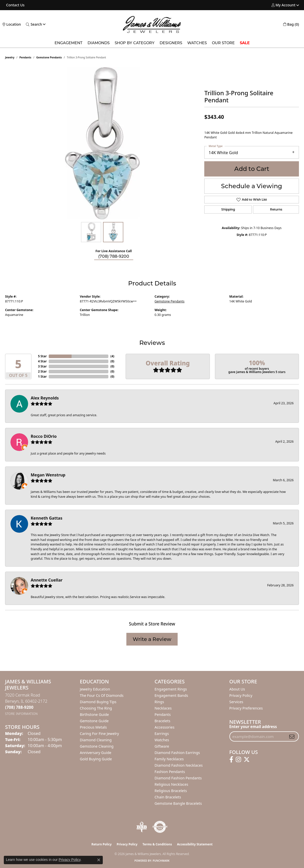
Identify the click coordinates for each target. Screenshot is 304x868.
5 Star (42, 356)
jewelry (10, 57)
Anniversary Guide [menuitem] (96, 753)
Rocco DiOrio (44, 436)
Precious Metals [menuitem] (93, 727)
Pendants (26, 57)
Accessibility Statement (195, 844)
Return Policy (102, 844)
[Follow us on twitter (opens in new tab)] (247, 760)
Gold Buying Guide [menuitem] (96, 759)
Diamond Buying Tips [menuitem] (98, 702)
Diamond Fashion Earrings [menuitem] (177, 753)
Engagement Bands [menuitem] (171, 695)
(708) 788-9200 (114, 256)
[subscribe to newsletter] (292, 736)
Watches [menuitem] (162, 740)
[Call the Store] (19, 707)
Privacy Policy (241, 695)
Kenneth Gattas (47, 518)
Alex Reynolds (45, 398)
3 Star (42, 366)
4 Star (42, 361)
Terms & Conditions (157, 844)
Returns (276, 209)
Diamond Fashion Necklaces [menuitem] (179, 765)
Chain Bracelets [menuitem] (168, 797)
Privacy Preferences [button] (246, 708)
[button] (283, 5)
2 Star (42, 371)
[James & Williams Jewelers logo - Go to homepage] (152, 24)
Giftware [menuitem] (162, 746)
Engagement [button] (69, 43)
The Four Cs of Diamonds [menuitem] (102, 695)
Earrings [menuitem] (162, 734)
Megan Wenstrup (48, 475)
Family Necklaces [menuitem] (169, 759)
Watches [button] (197, 43)
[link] (15, 5)
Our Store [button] (223, 43)
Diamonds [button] (99, 43)
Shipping (228, 209)
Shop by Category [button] (135, 43)
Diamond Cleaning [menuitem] (96, 740)
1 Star (42, 376)
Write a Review (152, 639)
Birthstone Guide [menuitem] (95, 714)
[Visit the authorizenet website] (160, 827)
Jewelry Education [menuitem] (95, 689)
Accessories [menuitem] (164, 727)
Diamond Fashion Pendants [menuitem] (178, 778)
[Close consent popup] (99, 860)
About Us (237, 689)
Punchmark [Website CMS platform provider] (161, 861)
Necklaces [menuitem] (163, 708)
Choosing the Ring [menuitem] (96, 708)
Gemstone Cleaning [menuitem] (97, 746)
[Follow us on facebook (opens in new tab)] (231, 760)
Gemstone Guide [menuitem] (94, 721)
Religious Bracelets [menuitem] (171, 791)
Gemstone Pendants (49, 57)
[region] (102, 143)
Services (236, 702)
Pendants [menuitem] (163, 714)
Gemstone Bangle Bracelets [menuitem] (178, 803)
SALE (245, 43)
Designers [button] (171, 43)
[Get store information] (21, 714)
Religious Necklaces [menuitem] (171, 784)
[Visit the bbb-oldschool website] (142, 827)
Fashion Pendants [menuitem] (170, 772)
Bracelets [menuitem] (162, 721)
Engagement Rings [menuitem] (171, 689)
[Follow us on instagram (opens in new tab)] (238, 760)
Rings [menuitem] (159, 702)
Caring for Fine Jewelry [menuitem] (99, 734)
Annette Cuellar (47, 580)
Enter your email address (253, 727)
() (112, 356)
